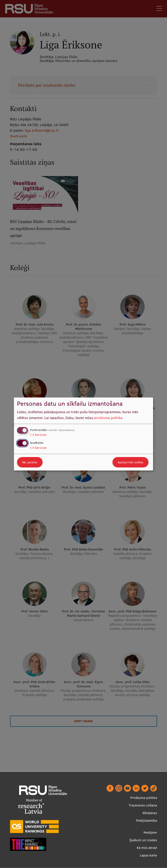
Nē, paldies (30, 462)
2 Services (38, 435)
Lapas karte (148, 855)
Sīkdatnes (150, 813)
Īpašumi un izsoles (143, 840)
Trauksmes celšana (143, 805)
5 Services (38, 448)
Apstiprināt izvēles (130, 462)
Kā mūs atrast (147, 848)
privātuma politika (108, 418)
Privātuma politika (144, 798)
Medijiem (150, 832)
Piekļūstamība (147, 821)
